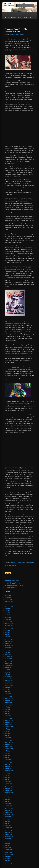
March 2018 (8, 759)
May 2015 (7, 822)
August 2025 (8, 609)
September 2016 (9, 792)
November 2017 (9, 767)
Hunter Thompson (18, 564)
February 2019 (9, 739)
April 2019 (7, 735)
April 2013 (7, 860)
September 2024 (9, 629)
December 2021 (9, 680)
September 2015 (9, 814)
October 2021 (8, 684)
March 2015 (8, 825)
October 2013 (8, 853)
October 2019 (8, 724)
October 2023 (8, 643)
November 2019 (9, 723)
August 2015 (8, 816)
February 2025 (9, 620)
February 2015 (9, 827)
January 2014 (8, 851)
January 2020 (8, 719)
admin (23, 35)
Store (31, 18)
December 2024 (9, 623)
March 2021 (8, 693)
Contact (25, 18)
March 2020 (8, 715)
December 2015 (9, 809)
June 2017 (8, 776)
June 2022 (8, 671)
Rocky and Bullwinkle (28, 564)
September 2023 (9, 645)
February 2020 (9, 717)
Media (20, 18)
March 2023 (8, 655)
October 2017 (8, 768)
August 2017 (8, 772)
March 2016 (8, 803)
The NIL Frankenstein (11, 587)
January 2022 (8, 678)
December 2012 (9, 864)
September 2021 (9, 686)
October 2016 (8, 790)
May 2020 (7, 711)
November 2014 (9, 833)
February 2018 (9, 761)
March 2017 (8, 781)
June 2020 (8, 710)
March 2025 (8, 618)
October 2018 (8, 746)
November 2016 (9, 789)
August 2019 (8, 728)
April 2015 (7, 823)
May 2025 (7, 614)
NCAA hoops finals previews (12, 582)
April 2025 (7, 616)
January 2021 (8, 697)
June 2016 (8, 798)
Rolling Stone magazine (11, 566)
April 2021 (7, 691)
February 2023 (9, 656)
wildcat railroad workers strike (20, 537)
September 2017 (9, 770)
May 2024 (7, 632)
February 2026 (9, 598)
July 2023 (7, 649)
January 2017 (8, 785)
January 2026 (8, 599)
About (12, 14)
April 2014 (7, 846)
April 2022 (7, 675)
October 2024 (8, 627)
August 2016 (8, 794)
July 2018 (7, 752)
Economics (12, 562)
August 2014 (8, 838)
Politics (24, 562)
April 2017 (7, 779)
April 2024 (7, 634)
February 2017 (9, 783)
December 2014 (9, 831)
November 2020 (9, 700)
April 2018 (7, 757)
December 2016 (9, 787)
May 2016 (7, 800)
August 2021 (8, 688)
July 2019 (7, 730)
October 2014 (8, 834)
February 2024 (9, 638)
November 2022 (9, 662)
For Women (18, 562)
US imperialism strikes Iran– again (14, 586)
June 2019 (8, 732)
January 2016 (8, 807)
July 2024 (7, 631)
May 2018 (7, 756)
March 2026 (8, 596)
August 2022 (8, 667)
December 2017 (9, 765)
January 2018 (8, 763)
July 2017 (7, 774)
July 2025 (7, 610)
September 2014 (9, 836)
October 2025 (8, 605)
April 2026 (7, 594)
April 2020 (7, 713)
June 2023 (8, 651)
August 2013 (8, 857)
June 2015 (8, 820)
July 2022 (7, 669)
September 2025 (9, 607)
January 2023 (8, 658)
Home (7, 14)
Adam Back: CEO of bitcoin (12, 580)
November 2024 (9, 625)
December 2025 (9, 601)
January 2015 (8, 829)
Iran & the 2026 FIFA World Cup (13, 584)
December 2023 (9, 640)
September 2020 (9, 704)
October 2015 (8, 812)
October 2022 (8, 664)
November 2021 (9, 682)
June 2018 (8, 754)
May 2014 (7, 844)
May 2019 (7, 733)
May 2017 (7, 778)
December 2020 (9, 699)
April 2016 (7, 801)
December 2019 (9, 721)
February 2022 (9, 677)
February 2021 (9, 695)
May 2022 (7, 673)
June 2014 (8, 842)
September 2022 (9, 666)
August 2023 (8, 647)
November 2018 (9, 745)
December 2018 (9, 743)
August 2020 (8, 706)
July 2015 (7, 818)
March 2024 (8, 636)
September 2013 (9, 855)
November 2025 (9, 603)
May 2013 (7, 858)
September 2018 (9, 748)
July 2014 (7, 840)
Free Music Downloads (11, 18)
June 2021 (8, 689)
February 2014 (9, 849)
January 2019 (8, 741)
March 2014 (8, 847)
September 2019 (9, 726)
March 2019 (8, 737)
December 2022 (9, 660)
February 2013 (9, 862)
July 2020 (7, 708)
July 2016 (7, 796)
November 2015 (9, 811)
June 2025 (8, 612)
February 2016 (9, 805)
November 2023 (9, 642)
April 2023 (7, 653)
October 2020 (8, 702)
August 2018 (8, 750)
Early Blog (18, 14)
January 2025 (8, 621)
